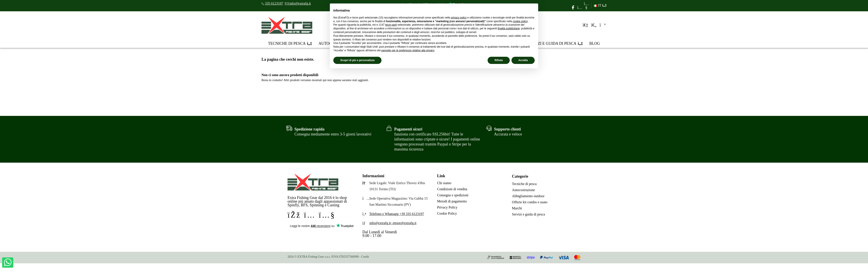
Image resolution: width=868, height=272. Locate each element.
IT (600, 5)
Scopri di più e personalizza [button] (357, 60)
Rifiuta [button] (499, 60)
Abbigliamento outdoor (528, 196)
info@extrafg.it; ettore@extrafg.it (393, 223)
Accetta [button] (523, 60)
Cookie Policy (447, 213)
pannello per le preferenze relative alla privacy (408, 50)
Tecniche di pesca (524, 184)
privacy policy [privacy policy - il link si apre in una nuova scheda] (459, 18)
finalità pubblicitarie (509, 28)
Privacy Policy (447, 207)
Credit (365, 257)
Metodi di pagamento (452, 201)
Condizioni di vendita (452, 189)
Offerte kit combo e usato (530, 202)
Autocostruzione (523, 190)
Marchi (517, 208)
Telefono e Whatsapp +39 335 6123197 (396, 214)
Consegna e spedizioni (453, 195)
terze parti (391, 25)
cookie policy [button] (520, 21)
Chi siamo (444, 183)
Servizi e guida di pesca (528, 214)
